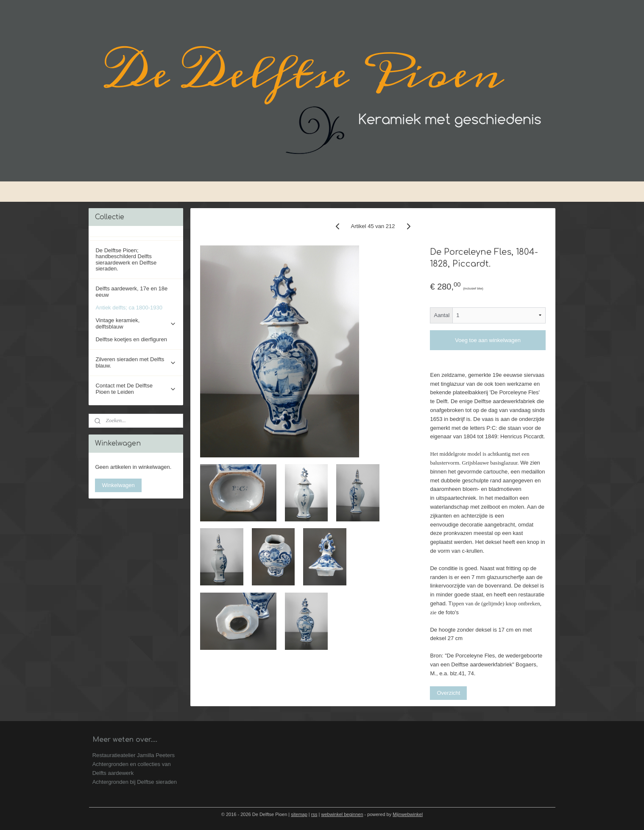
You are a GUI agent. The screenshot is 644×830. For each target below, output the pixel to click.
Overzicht (448, 693)
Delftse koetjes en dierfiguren (131, 339)
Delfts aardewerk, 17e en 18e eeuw (131, 291)
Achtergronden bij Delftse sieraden (135, 782)
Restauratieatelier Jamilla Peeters (134, 755)
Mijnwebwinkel (408, 814)
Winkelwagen (118, 485)
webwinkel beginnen (342, 814)
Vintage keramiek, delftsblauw (136, 323)
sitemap (299, 814)
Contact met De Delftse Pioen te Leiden (136, 389)
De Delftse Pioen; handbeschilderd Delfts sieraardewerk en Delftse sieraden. (126, 259)
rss (314, 814)
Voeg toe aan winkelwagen (488, 340)
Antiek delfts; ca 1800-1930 (129, 308)
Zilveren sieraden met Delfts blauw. (136, 362)
